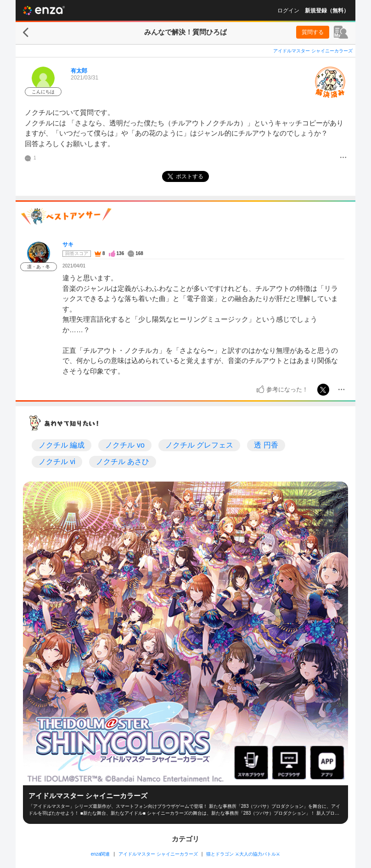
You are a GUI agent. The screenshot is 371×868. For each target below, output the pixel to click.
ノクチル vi (57, 462)
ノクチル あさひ (123, 462)
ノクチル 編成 (62, 445)
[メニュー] (343, 158)
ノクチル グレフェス (199, 445)
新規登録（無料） (327, 11)
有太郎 (79, 71)
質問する (313, 32)
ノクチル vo (125, 445)
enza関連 (101, 854)
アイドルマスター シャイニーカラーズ (313, 51)
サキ (68, 244)
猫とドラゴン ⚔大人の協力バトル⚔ (243, 854)
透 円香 (266, 445)
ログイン (288, 11)
